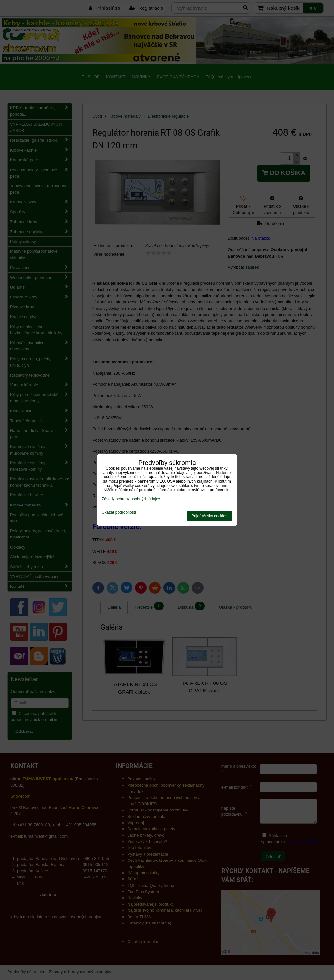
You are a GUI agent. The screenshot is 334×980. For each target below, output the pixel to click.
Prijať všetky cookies (209, 516)
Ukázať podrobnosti (119, 513)
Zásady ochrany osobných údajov (131, 499)
